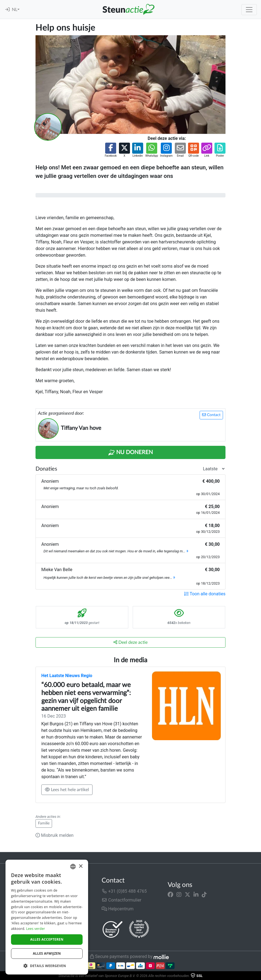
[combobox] (73, 867)
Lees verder (36, 929)
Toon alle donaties (205, 594)
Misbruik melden (55, 835)
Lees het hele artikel (67, 790)
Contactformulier (122, 900)
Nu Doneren (130, 453)
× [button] (81, 866)
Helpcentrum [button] (118, 909)
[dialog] (47, 917)
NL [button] (15, 10)
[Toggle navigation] (249, 10)
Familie (44, 823)
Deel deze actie (130, 642)
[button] (111, 150)
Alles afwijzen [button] (47, 953)
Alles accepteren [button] (47, 939)
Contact (211, 415)
